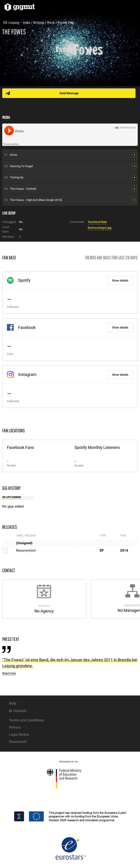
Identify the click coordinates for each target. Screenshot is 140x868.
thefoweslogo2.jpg (100, 228)
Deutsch (20, 711)
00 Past (29, 497)
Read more (9, 673)
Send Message (69, 93)
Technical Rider (98, 222)
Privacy (15, 727)
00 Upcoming (12, 497)
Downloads (18, 742)
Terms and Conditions (27, 720)
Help (13, 703)
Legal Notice (19, 735)
